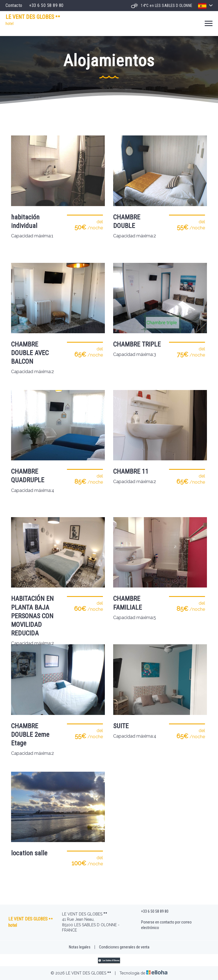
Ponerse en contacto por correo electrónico (163, 925)
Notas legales (80, 947)
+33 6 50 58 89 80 (152, 912)
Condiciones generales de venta (124, 947)
